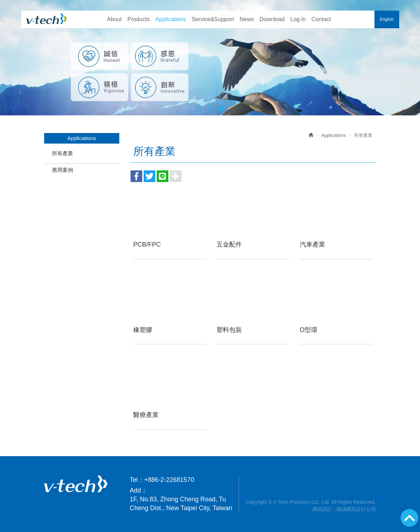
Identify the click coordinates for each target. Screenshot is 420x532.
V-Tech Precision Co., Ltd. (47, 19)
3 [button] (221, 108)
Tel (134, 480)
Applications (334, 135)
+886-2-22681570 (169, 480)
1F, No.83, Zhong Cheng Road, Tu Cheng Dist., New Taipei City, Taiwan (181, 504)
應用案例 (62, 170)
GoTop (409, 518)
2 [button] (210, 108)
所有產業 (62, 153)
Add (136, 490)
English (387, 19)
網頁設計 (322, 509)
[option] (210, 58)
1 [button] (199, 108)
